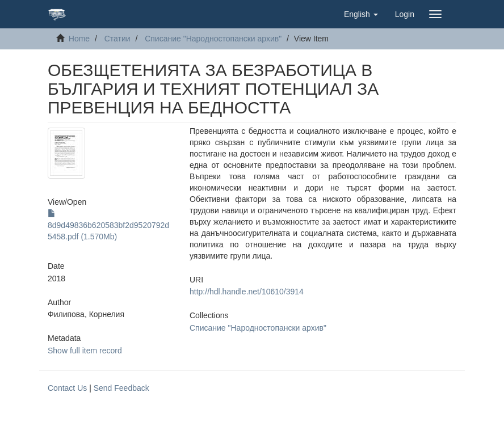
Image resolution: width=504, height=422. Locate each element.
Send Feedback (121, 388)
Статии (117, 39)
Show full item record (85, 351)
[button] (361, 14)
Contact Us (67, 388)
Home (79, 39)
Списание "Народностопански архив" (213, 39)
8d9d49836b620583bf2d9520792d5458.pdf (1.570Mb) (108, 225)
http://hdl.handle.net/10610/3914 (247, 292)
